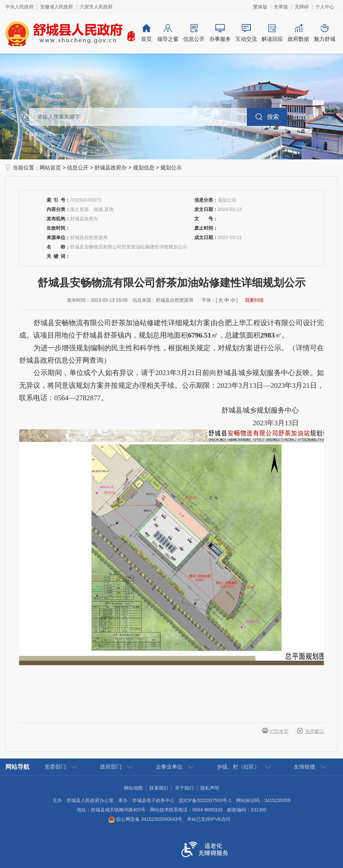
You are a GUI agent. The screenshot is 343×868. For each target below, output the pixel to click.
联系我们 (159, 788)
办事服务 (220, 33)
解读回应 (272, 33)
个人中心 (325, 7)
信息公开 (194, 33)
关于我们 (184, 788)
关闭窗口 (315, 731)
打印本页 (279, 731)
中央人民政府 (19, 7)
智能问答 (303, 117)
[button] (281, 7)
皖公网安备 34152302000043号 (145, 819)
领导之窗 (168, 33)
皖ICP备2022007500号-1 (205, 800)
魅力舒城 (325, 33)
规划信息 (144, 168)
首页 (146, 33)
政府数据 (298, 33)
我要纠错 (254, 300)
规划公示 (171, 168)
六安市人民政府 (96, 7)
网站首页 (50, 168)
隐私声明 (210, 788)
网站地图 (133, 788)
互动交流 (246, 33)
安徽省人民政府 (57, 7)
